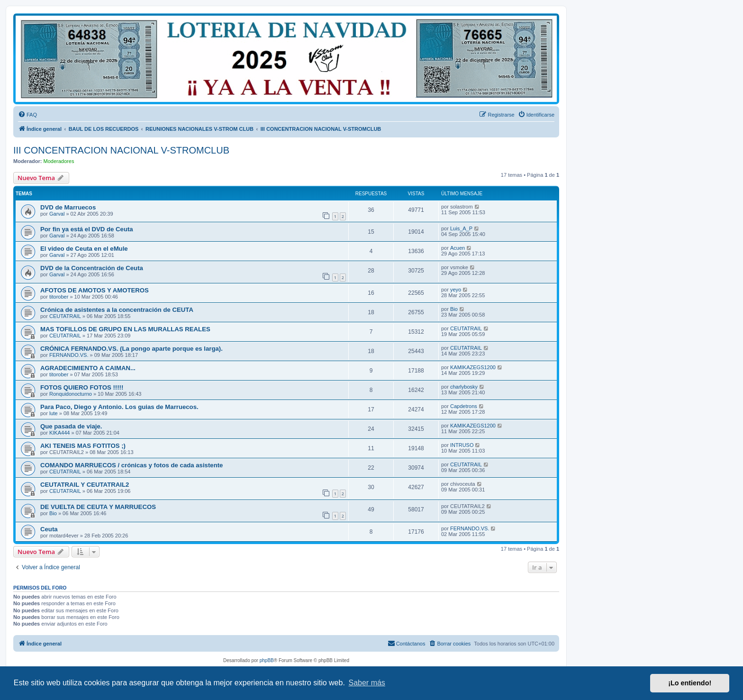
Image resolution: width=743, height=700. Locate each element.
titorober (59, 297)
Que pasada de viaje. (71, 426)
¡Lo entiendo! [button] (690, 683)
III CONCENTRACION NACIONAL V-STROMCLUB (121, 150)
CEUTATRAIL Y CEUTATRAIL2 (85, 485)
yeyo (456, 290)
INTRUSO (462, 445)
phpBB (267, 660)
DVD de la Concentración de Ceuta (92, 268)
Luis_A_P (461, 228)
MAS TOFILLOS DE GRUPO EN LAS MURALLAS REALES (125, 329)
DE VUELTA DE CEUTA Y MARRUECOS (98, 507)
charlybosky (464, 387)
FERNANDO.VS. (69, 355)
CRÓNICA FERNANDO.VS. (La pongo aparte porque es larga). (131, 349)
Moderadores (59, 161)
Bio (454, 309)
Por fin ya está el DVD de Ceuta (87, 229)
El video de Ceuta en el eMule (84, 249)
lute (54, 413)
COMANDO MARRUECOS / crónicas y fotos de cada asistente (131, 465)
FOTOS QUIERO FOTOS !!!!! (82, 387)
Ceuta (49, 529)
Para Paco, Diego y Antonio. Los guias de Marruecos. (119, 407)
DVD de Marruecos (68, 207)
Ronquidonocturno (71, 394)
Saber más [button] (367, 683)
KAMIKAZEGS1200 (473, 367)
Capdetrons (464, 406)
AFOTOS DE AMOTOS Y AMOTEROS (95, 290)
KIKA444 (59, 433)
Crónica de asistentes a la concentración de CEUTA (117, 310)
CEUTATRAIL (65, 316)
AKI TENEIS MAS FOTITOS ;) (83, 446)
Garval (57, 214)
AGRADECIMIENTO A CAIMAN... (88, 368)
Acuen (458, 248)
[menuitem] (27, 115)
